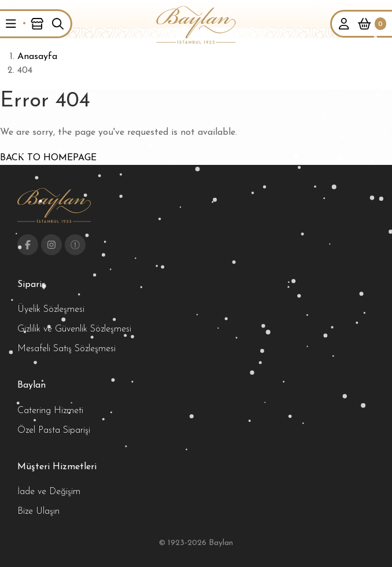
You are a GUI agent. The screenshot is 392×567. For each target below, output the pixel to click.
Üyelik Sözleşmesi (51, 310)
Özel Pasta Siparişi (54, 430)
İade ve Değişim (49, 492)
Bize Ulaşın (38, 511)
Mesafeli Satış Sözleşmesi (66, 349)
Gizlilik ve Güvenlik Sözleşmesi (74, 329)
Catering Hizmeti (50, 411)
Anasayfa (37, 57)
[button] (11, 24)
